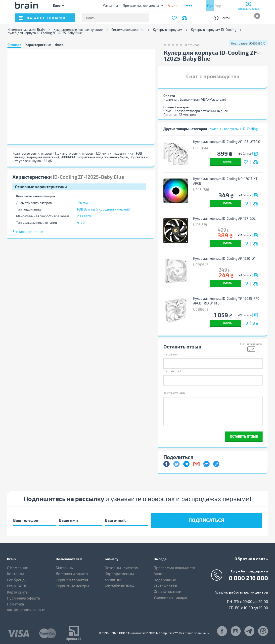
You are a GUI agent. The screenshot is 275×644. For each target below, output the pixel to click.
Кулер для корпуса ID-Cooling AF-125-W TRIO (228, 142)
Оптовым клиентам (122, 566)
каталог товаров (46, 18)
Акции (159, 572)
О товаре (14, 45)
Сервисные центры (72, 584)
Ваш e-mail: (173, 371)
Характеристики (38, 45)
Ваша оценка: (251, 344)
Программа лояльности (141, 5)
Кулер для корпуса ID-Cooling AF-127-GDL (225, 218)
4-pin (81, 222)
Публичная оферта (23, 596)
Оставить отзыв (244, 436)
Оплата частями (167, 589)
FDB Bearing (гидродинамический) (104, 209)
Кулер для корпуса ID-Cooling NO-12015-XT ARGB (226, 181)
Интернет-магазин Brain (26, 30)
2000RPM (84, 216)
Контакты (15, 572)
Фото (59, 45)
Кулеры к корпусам (168, 30)
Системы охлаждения (128, 30)
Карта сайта (17, 590)
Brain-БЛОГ (17, 584)
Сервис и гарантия (72, 578)
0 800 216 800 (248, 575)
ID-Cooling (250, 129)
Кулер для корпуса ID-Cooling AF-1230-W (225, 258)
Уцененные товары (170, 596)
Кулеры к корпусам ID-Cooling (214, 30)
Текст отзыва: (175, 393)
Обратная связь (253, 556)
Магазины (110, 5)
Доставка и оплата (72, 572)
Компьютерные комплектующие (78, 30)
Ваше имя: (172, 354)
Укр (218, 6)
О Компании (18, 566)
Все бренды (17, 578)
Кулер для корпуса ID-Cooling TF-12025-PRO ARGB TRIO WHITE (227, 301)
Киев (57, 5)
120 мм (82, 203)
